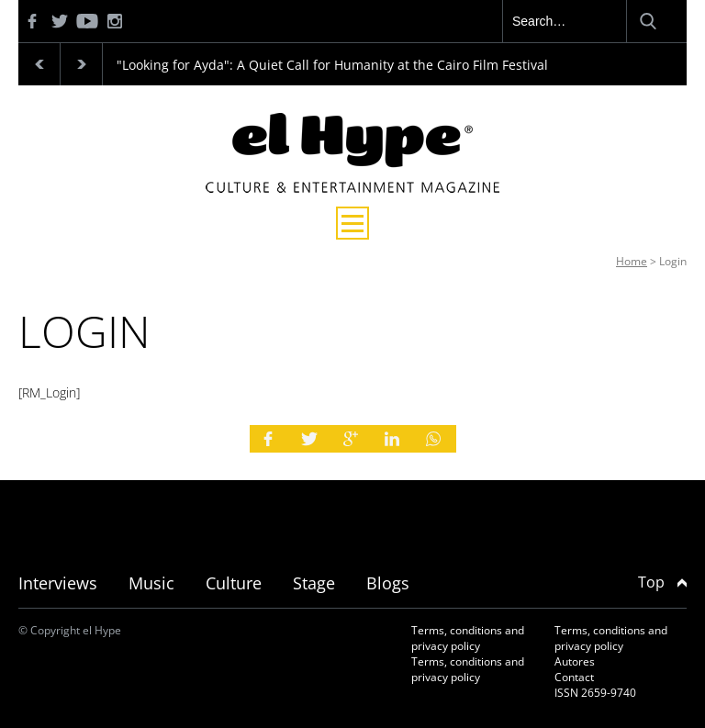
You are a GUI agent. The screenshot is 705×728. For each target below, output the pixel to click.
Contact (574, 677)
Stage (314, 583)
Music (151, 583)
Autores (575, 661)
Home (632, 261)
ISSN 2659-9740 (595, 693)
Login (673, 261)
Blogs (388, 583)
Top (662, 582)
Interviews (58, 583)
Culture (234, 583)
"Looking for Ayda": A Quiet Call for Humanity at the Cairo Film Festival (332, 65)
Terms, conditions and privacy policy (468, 638)
